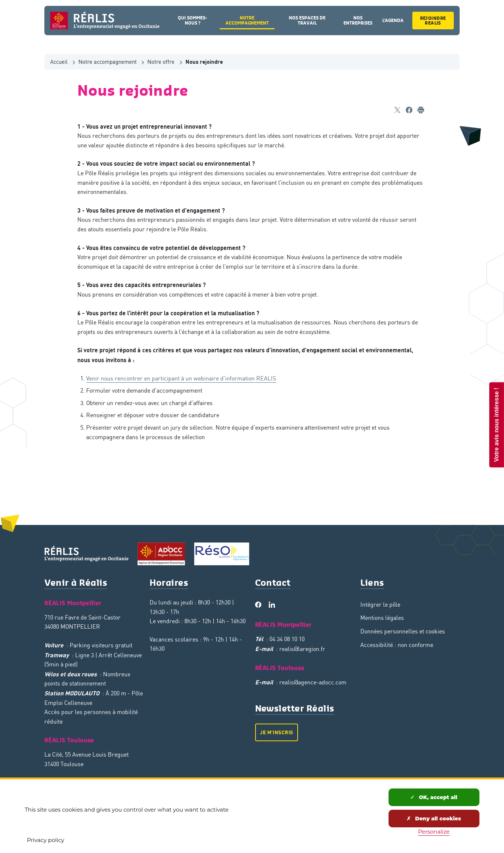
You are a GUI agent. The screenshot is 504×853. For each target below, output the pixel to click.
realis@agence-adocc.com (313, 682)
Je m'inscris (277, 732)
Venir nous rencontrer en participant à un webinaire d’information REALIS (181, 378)
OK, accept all (434, 797)
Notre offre (161, 62)
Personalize (434, 832)
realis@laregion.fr (302, 649)
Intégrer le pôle (380, 604)
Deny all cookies (434, 819)
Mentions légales (382, 618)
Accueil (59, 62)
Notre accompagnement (108, 62)
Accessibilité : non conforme (397, 645)
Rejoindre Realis (433, 21)
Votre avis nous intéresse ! (496, 424)
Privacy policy (46, 840)
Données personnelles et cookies (403, 631)
